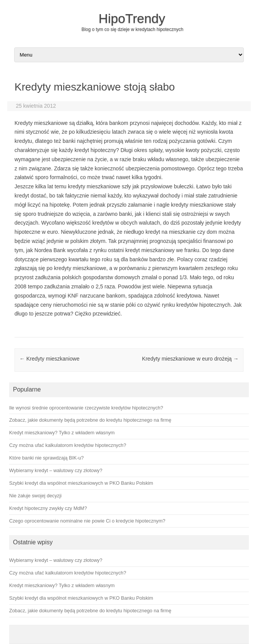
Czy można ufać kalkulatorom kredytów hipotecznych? (68, 573)
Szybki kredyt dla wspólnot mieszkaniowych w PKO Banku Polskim (81, 598)
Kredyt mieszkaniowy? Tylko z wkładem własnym (62, 585)
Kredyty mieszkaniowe (49, 359)
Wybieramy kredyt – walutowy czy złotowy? (56, 560)
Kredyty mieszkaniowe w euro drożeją (190, 359)
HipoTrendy (132, 18)
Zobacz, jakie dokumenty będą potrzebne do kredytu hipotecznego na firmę (90, 611)
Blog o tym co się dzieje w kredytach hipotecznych (133, 29)
